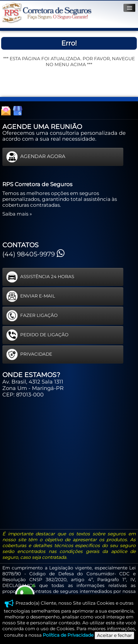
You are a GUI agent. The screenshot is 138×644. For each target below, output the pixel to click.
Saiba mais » (17, 214)
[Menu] (130, 8)
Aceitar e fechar (114, 635)
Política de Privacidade (68, 635)
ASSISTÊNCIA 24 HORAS (40, 277)
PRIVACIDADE (29, 354)
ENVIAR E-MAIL (31, 296)
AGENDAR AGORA (36, 157)
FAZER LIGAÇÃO (32, 316)
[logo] (47, 13)
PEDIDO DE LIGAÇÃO (37, 335)
